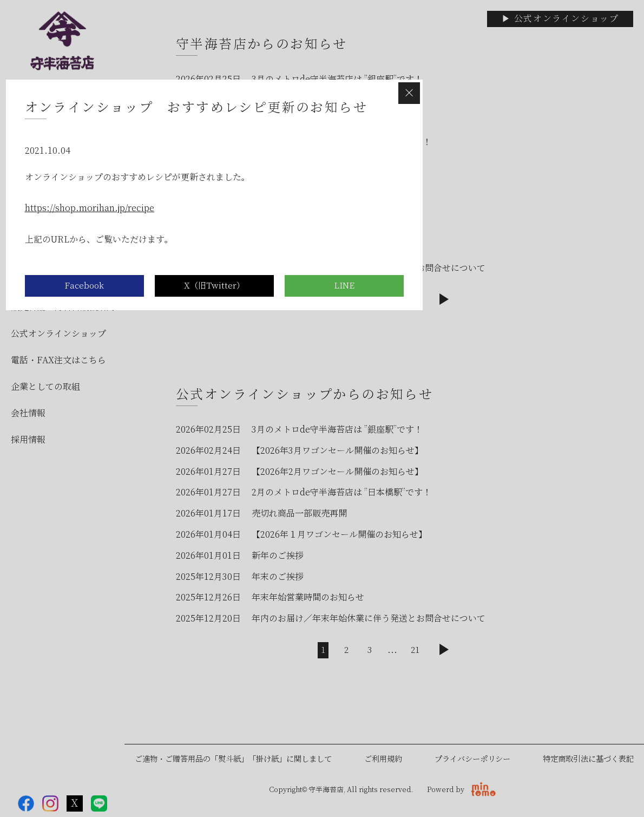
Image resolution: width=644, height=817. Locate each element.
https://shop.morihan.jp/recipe (90, 208)
